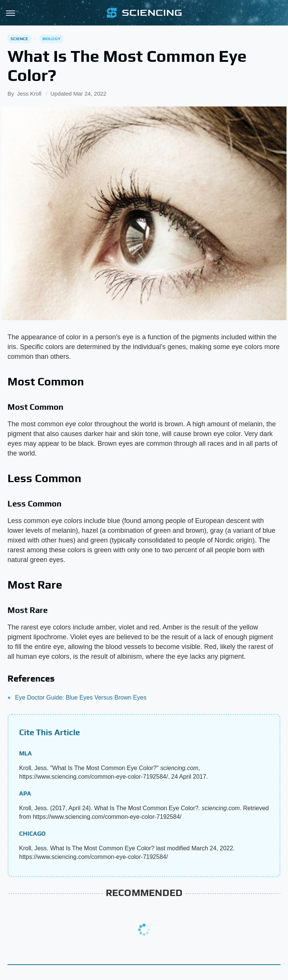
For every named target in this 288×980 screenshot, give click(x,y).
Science (19, 39)
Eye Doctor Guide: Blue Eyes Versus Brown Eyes (81, 698)
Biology (51, 39)
